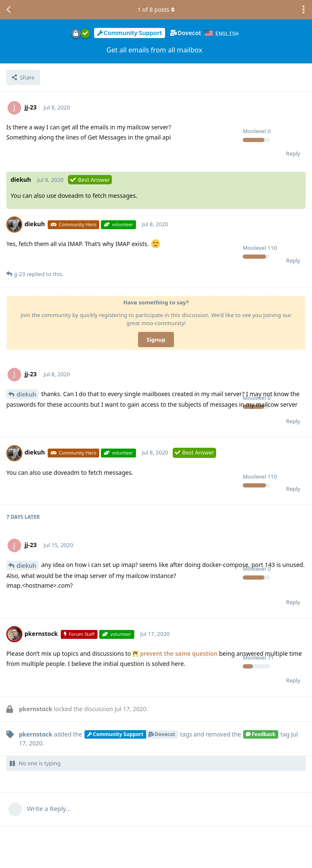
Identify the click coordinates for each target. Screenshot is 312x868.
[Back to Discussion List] (8, 10)
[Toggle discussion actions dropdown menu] (304, 10)
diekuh (26, 394)
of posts (156, 10)
